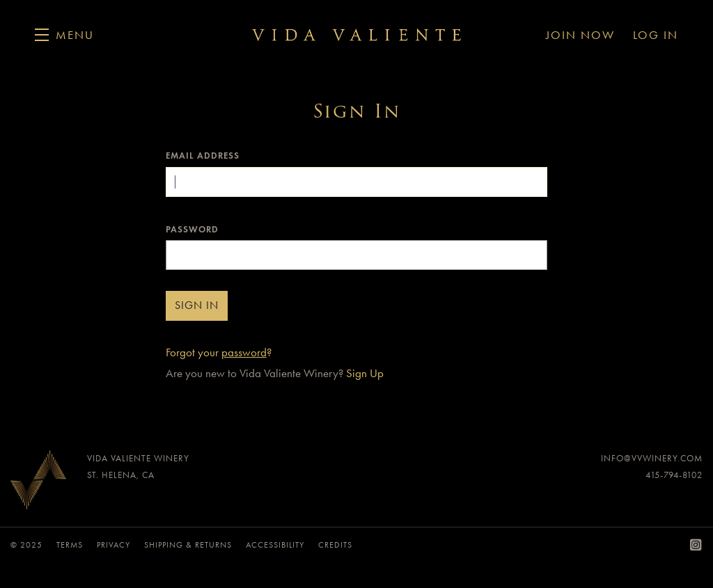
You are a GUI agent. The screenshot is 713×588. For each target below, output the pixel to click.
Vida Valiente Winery (356, 35)
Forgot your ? (219, 352)
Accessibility (275, 545)
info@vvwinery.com (652, 458)
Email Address (203, 156)
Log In (656, 35)
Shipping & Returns (188, 545)
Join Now (580, 35)
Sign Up (365, 373)
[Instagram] (696, 545)
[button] (64, 35)
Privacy (113, 545)
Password (192, 230)
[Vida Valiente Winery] (38, 483)
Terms (70, 545)
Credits (335, 545)
